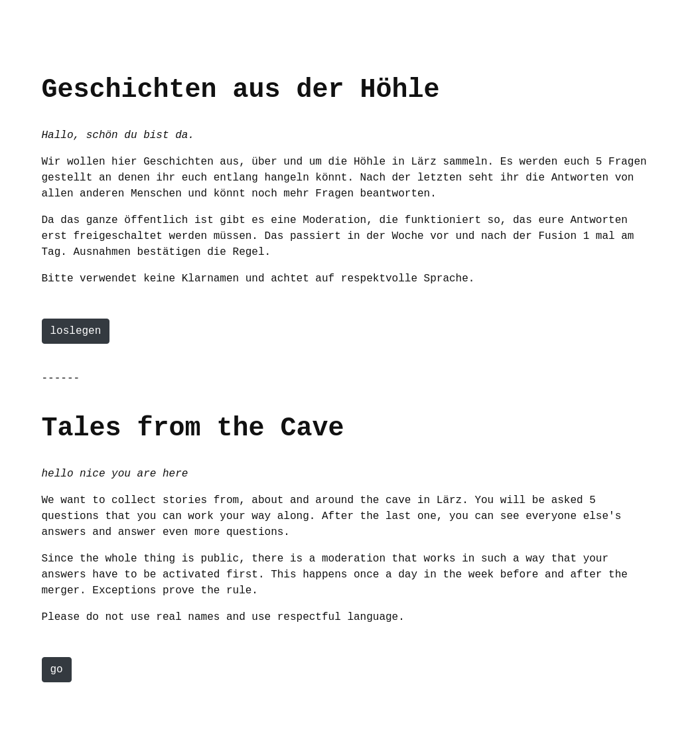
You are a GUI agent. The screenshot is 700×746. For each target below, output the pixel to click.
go (57, 670)
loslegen (76, 331)
